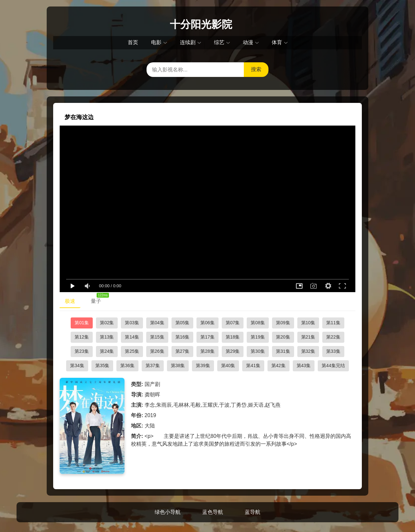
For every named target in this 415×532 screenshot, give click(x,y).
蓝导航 (253, 512)
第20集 (283, 337)
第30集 (258, 351)
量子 (99, 300)
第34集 (77, 365)
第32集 (308, 351)
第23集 (82, 351)
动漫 (248, 42)
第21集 (308, 337)
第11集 (333, 323)
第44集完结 (333, 365)
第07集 (233, 323)
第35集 (102, 365)
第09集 (283, 323)
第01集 (82, 323)
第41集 (253, 365)
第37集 (153, 365)
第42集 (279, 365)
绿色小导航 (168, 512)
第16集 (183, 337)
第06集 (207, 323)
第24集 (107, 351)
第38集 (178, 365)
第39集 (203, 365)
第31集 (283, 351)
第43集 (304, 365)
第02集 (107, 323)
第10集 (308, 323)
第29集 (233, 351)
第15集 (157, 337)
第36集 (127, 365)
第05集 (183, 323)
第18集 (233, 337)
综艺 (219, 42)
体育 (277, 42)
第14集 (132, 337)
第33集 (333, 351)
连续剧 (188, 42)
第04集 (157, 323)
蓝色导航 (213, 512)
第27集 (183, 351)
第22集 (333, 337)
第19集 (258, 337)
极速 (70, 301)
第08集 (258, 323)
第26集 (157, 351)
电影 (156, 42)
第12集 (82, 337)
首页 (133, 42)
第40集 (228, 365)
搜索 (256, 69)
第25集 (132, 351)
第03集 (132, 323)
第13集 (107, 337)
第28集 (207, 351)
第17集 (207, 337)
